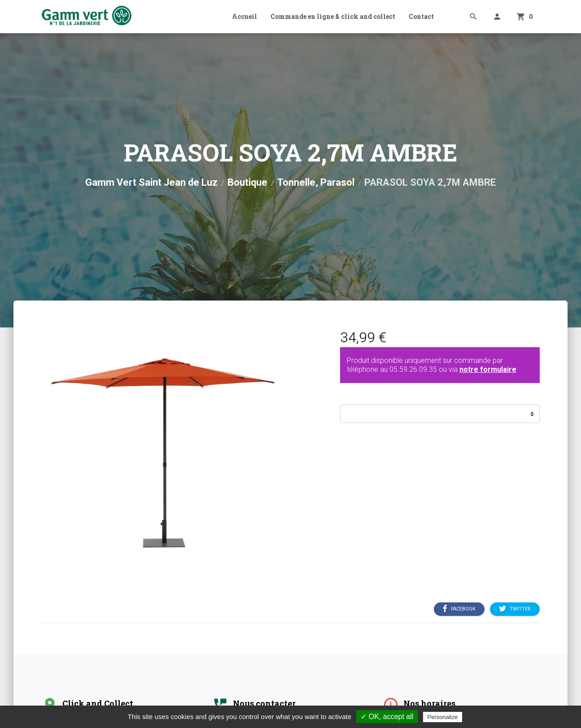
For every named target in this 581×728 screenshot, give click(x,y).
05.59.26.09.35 (413, 369)
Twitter (515, 609)
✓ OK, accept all (387, 717)
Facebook (459, 609)
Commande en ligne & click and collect (333, 16)
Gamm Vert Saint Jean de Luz (151, 182)
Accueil (245, 16)
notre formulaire (488, 369)
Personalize (443, 717)
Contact (421, 16)
